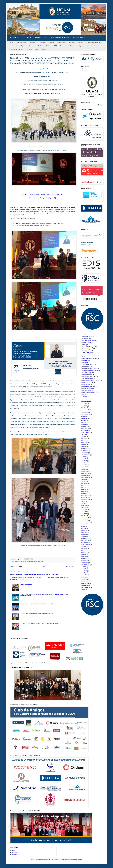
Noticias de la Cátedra (26, 562)
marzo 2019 (84, 553)
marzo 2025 (84, 422)
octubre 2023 (84, 453)
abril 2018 (84, 573)
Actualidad (33, 43)
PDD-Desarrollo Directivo (38, 562)
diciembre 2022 (85, 471)
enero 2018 (84, 579)
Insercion (32, 46)
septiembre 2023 (85, 455)
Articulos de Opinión (88, 365)
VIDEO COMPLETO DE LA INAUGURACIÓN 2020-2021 (43, 195)
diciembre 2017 (85, 581)
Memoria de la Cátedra (16, 49)
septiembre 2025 (85, 414)
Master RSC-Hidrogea (88, 347)
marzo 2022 (84, 487)
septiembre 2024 (85, 432)
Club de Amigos (87, 343)
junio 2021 (84, 504)
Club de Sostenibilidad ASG (94, 43)
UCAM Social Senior (88, 378)
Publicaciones (86, 384)
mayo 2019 (84, 549)
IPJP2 (84, 395)
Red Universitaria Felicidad (90, 393)
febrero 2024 (84, 445)
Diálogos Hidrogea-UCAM (89, 376)
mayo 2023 (84, 461)
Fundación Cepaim (44, 225)
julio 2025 (84, 416)
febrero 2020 (84, 534)
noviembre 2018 (85, 561)
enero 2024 (84, 447)
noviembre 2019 (85, 540)
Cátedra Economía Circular (90, 369)
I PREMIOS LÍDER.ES (26, 585)
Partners (80, 43)
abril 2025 (84, 420)
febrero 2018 (84, 577)
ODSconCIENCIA (87, 353)
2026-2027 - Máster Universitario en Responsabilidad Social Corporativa (34, 574)
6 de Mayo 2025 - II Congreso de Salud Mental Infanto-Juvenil (36, 614)
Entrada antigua (70, 567)
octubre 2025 (84, 412)
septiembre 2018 (85, 565)
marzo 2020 (84, 532)
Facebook (29, 49)
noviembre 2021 (85, 496)
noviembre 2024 (85, 428)
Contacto (97, 46)
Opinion (82, 46)
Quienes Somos (21, 43)
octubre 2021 (84, 498)
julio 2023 (84, 457)
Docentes (51, 43)
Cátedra (11, 43)
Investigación (62, 43)
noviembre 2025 (85, 410)
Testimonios (64, 46)
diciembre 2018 (85, 559)
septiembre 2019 (85, 544)
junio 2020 (84, 528)
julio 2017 (84, 589)
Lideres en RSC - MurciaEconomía (92, 355)
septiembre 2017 (85, 587)
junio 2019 (84, 547)
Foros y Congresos (88, 349)
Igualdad (85, 363)
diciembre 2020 (85, 516)
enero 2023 (84, 469)
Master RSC (18, 562)
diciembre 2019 (85, 538)
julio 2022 (84, 479)
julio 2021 (84, 502)
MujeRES (23, 46)
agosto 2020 (84, 524)
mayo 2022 (84, 483)
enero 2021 (84, 514)
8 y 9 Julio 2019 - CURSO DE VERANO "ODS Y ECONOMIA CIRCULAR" (39, 623)
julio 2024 (84, 434)
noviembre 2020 (85, 518)
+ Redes (45, 49)
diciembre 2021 (85, 494)
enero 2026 (84, 406)
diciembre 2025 (85, 408)
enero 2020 (84, 536)
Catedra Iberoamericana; (89, 386)
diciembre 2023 (85, 449)
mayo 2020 (84, 530)
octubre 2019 (84, 542)
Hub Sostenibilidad (87, 374)
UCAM (84, 345)
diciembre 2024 (85, 426)
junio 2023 (84, 459)
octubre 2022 (84, 475)
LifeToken (72, 43)
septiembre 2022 (85, 477)
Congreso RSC (87, 367)
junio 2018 (84, 569)
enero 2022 (84, 491)
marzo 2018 (84, 575)
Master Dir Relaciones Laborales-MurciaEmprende (91, 371)
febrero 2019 (84, 555)
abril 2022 (84, 485)
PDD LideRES (13, 46)
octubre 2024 (84, 430)
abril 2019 (84, 551)
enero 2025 (84, 424)
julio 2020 (84, 526)
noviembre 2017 (85, 583)
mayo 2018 (84, 571)
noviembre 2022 (85, 473)
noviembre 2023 (85, 451)
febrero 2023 (84, 467)
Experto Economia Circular (90, 359)
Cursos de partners (88, 388)
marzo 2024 (84, 443)
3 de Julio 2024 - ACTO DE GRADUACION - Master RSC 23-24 (37, 604)
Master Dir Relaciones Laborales (91, 380)
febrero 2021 (84, 512)
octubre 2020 (84, 520)
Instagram (14, 852)
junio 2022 (84, 481)
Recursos (73, 46)
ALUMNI (41, 46)
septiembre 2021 (85, 500)
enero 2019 (84, 557)
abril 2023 (84, 463)
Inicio (44, 567)
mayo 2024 (84, 439)
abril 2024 (84, 441)
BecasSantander (87, 391)
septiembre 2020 (85, 522)
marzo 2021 (84, 510)
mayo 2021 (84, 506)
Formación (42, 43)
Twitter (37, 49)
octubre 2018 (84, 563)
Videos (89, 46)
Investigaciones (87, 351)
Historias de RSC (52, 46)
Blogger (80, 859)
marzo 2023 (84, 465)
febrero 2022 (84, 489)
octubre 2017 (84, 585)
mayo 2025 (84, 418)
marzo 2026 (84, 404)
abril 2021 (84, 508)
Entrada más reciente (16, 567)
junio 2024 (84, 437)
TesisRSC (85, 397)
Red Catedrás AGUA (88, 382)
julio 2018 (84, 567)
